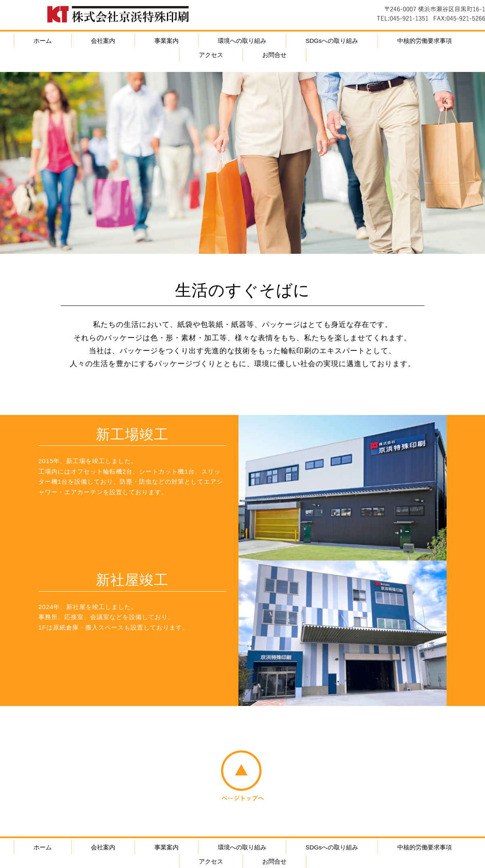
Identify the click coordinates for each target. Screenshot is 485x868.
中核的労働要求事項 (425, 41)
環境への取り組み (242, 41)
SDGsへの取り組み (332, 41)
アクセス (211, 55)
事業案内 (167, 41)
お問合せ (274, 55)
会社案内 (103, 41)
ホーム (43, 41)
